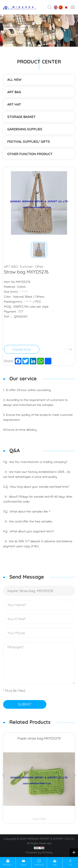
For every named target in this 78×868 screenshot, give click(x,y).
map (55, 865)
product (8, 865)
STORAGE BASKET (21, 117)
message (39, 865)
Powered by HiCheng (39, 852)
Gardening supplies (25, 129)
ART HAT (14, 104)
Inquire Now (22, 349)
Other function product (30, 154)
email (24, 865)
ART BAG (14, 92)
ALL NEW (14, 80)
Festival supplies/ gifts (29, 141)
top (70, 865)
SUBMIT (25, 704)
